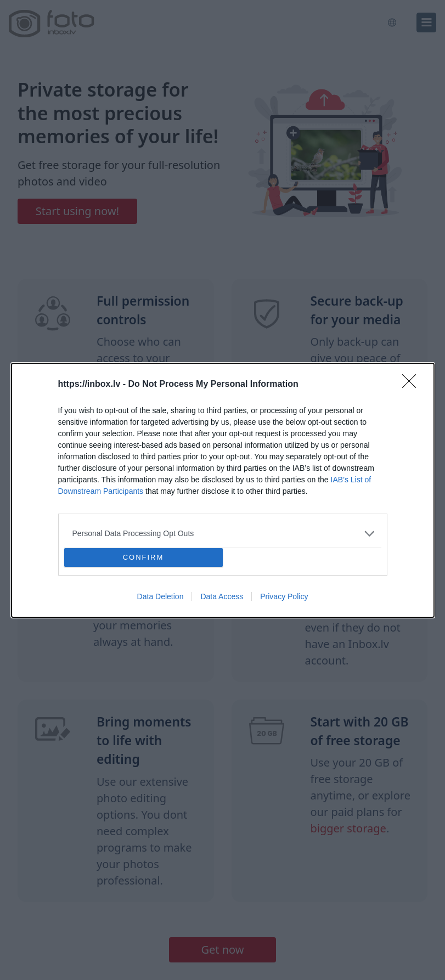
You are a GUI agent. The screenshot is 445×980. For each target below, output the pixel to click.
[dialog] (223, 490)
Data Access (222, 596)
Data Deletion (160, 596)
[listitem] (223, 534)
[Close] (413, 385)
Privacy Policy (284, 596)
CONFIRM (143, 557)
